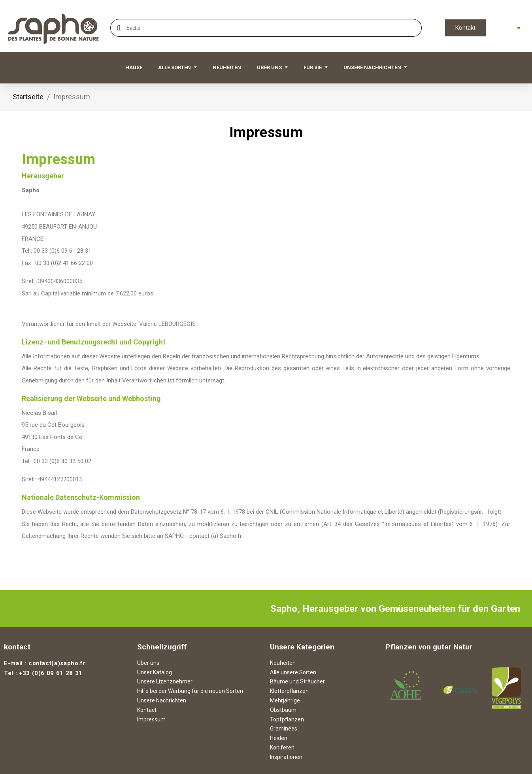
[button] (465, 28)
